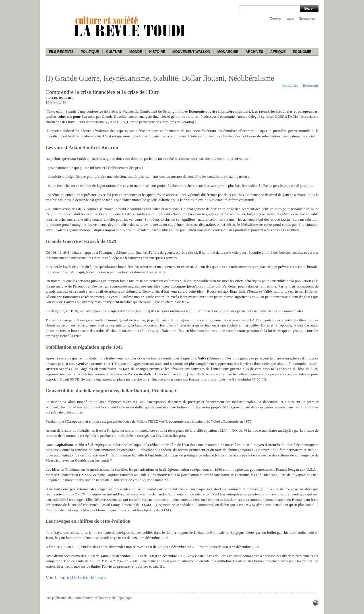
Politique (90, 52)
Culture (114, 52)
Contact (276, 18)
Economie (302, 52)
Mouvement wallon (191, 52)
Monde (136, 52)
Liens (290, 18)
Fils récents (61, 52)
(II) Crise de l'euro (88, 577)
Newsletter (307, 18)
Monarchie (228, 52)
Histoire (157, 52)
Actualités (290, 85)
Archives (254, 52)
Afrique (278, 52)
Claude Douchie (59, 98)
